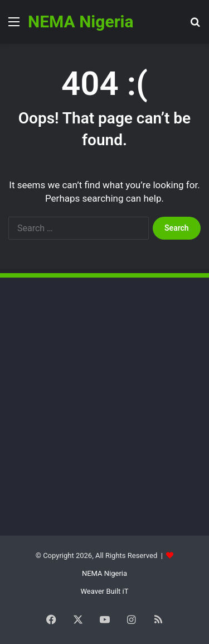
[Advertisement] (92, 373)
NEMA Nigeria (104, 573)
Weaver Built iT (105, 591)
